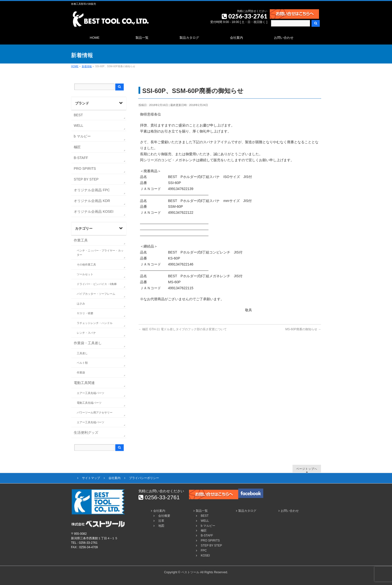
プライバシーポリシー (144, 478)
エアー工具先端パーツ (90, 393)
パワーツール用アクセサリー (95, 412)
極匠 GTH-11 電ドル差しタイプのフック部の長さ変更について (183, 329)
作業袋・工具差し (88, 343)
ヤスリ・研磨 (85, 313)
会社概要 (164, 516)
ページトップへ (307, 469)
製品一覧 (202, 511)
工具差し (82, 353)
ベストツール (190, 572)
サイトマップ (91, 478)
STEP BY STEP (86, 179)
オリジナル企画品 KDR (92, 201)
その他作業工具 (86, 264)
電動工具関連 (84, 383)
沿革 (161, 521)
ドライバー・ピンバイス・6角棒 (97, 284)
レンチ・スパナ (86, 333)
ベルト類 (82, 363)
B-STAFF (81, 158)
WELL (78, 125)
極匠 (77, 147)
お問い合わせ (290, 511)
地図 (161, 526)
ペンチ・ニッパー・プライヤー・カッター (100, 253)
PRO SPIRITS (85, 168)
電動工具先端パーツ (89, 403)
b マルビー (82, 136)
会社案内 (114, 478)
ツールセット (85, 274)
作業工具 (81, 240)
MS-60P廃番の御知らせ (303, 329)
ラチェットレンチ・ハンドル (95, 323)
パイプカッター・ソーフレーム (96, 294)
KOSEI (205, 555)
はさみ (81, 303)
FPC (204, 550)
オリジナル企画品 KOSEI (94, 211)
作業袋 (81, 372)
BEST (78, 115)
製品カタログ (247, 511)
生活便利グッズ (86, 432)
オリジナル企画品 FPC (92, 190)
